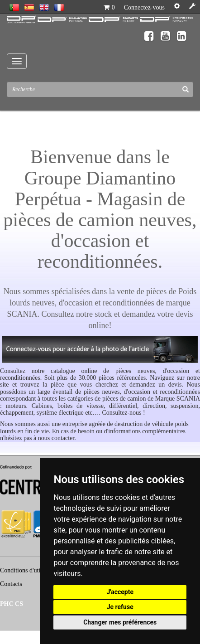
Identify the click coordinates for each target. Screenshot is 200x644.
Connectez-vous (144, 7)
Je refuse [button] (120, 607)
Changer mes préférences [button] (120, 622)
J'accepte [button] (120, 592)
